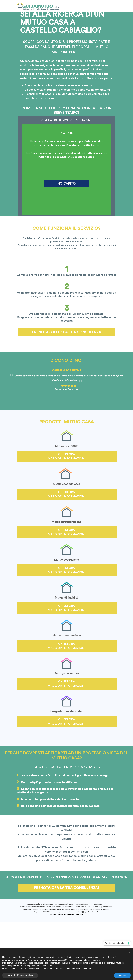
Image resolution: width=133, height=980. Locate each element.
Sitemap (79, 914)
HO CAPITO (67, 183)
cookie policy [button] (93, 963)
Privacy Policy (56, 914)
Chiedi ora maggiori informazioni (66, 456)
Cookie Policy (69, 914)
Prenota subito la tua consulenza (67, 332)
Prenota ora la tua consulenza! (66, 888)
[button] (129, 956)
